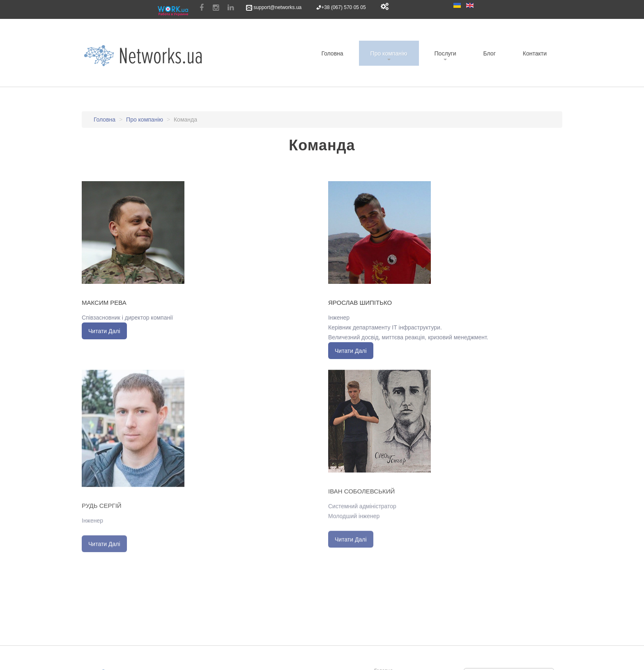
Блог (489, 53)
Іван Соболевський (361, 493)
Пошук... (464, 666)
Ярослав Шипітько (360, 302)
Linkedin (231, 8)
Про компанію (389, 53)
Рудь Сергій (102, 508)
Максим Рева (104, 302)
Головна (332, 53)
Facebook (202, 8)
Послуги (445, 53)
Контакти (535, 53)
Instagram (216, 8)
